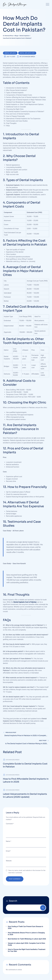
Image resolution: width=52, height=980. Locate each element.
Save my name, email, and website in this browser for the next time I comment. (27, 872)
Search (43, 908)
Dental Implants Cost (27, 53)
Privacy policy (26, 971)
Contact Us (8, 922)
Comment (10, 824)
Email (8, 851)
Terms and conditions (26, 968)
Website (9, 861)
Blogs (7, 919)
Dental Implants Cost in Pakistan (25, 602)
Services (8, 916)
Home (7, 910)
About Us (8, 913)
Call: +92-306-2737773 (10, 956)
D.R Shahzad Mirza (28, 57)
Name (9, 841)
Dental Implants (10, 53)
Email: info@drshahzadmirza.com (14, 958)
